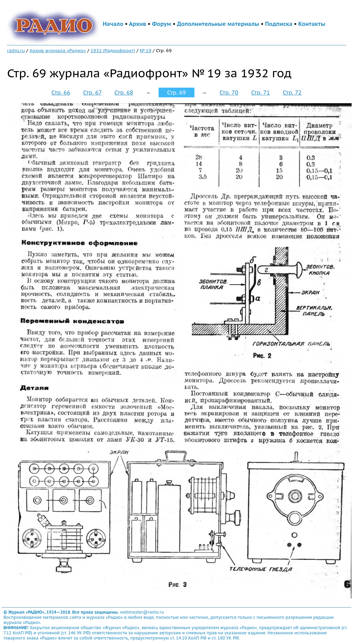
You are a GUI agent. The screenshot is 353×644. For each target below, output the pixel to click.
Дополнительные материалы (218, 24)
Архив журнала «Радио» (58, 50)
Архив (138, 24)
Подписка (279, 24)
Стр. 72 (292, 92)
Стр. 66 (61, 92)
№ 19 (145, 50)
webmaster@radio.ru (142, 612)
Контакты (312, 24)
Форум (162, 24)
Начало (113, 24)
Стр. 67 (92, 92)
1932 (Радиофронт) (113, 50)
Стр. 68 (124, 92)
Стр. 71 (261, 92)
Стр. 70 (229, 92)
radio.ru (16, 50)
